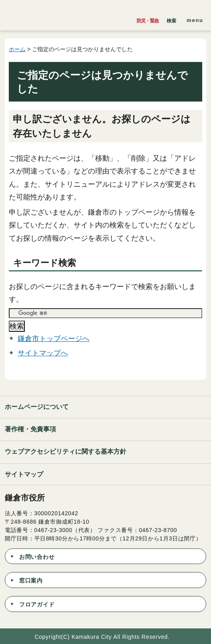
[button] (171, 19)
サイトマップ (24, 474)
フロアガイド (37, 604)
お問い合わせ (37, 557)
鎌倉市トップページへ (54, 339)
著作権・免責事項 (30, 429)
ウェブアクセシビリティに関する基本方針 (66, 452)
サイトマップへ (43, 353)
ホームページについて (37, 407)
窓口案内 (31, 580)
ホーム (17, 49)
